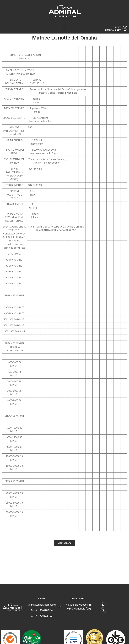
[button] (64, 28)
